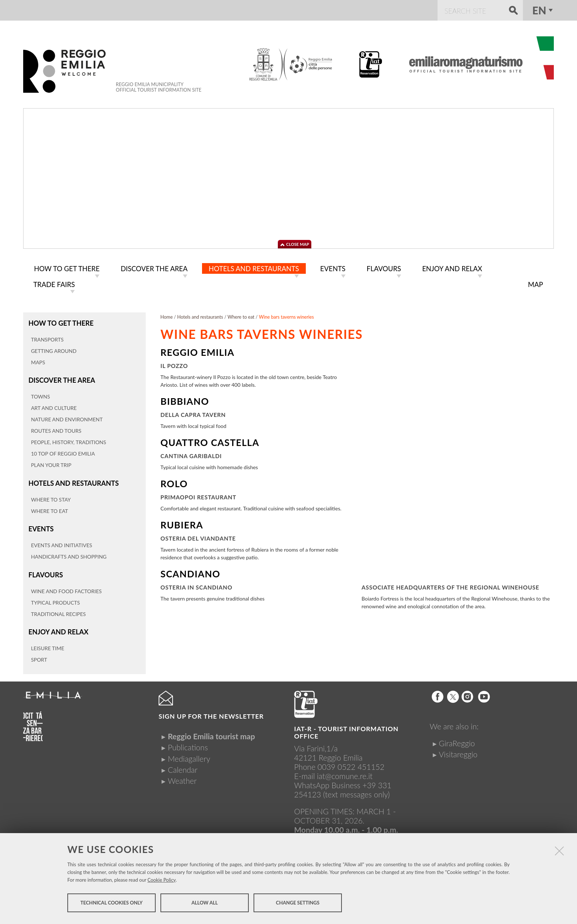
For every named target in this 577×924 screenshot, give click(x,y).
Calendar (183, 764)
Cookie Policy (162, 882)
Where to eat (241, 316)
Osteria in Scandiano (196, 586)
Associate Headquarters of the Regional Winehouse (451, 586)
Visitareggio (458, 748)
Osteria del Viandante (198, 537)
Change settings (298, 905)
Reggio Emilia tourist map (211, 730)
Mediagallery (189, 753)
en (539, 10)
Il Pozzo (174, 364)
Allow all (204, 905)
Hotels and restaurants (72, 480)
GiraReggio (457, 737)
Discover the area (60, 378)
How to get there (60, 321)
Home (167, 316)
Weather (182, 775)
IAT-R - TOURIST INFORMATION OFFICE (346, 727)
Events (40, 525)
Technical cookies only (111, 905)
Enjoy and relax (57, 626)
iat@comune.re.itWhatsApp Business (333, 775)
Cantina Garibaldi (191, 454)
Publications (188, 742)
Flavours (45, 570)
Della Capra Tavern (193, 413)
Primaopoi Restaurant (198, 496)
